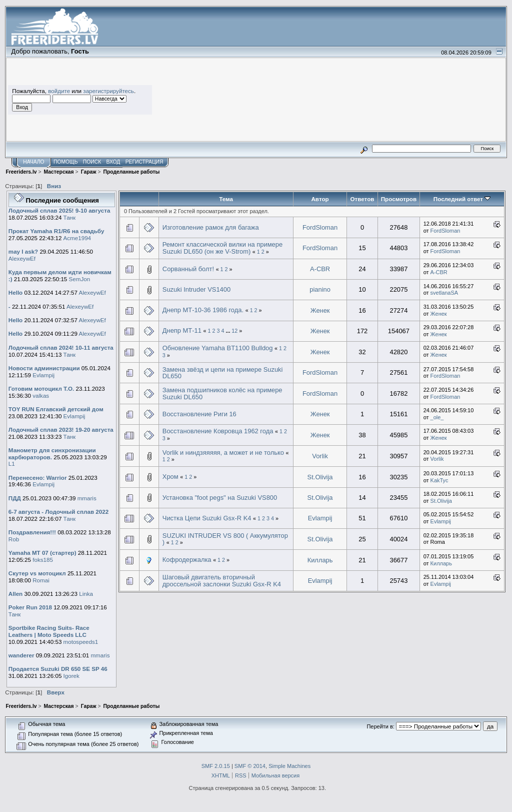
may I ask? (23, 251)
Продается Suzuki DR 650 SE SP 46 (58, 669)
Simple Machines (289, 766)
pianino (320, 289)
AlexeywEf (22, 258)
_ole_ (437, 417)
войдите (59, 91)
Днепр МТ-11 (182, 330)
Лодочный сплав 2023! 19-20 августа (61, 430)
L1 (12, 464)
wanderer (21, 655)
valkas (41, 395)
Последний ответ (462, 199)
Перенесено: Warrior (38, 478)
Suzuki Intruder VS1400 (196, 289)
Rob (14, 539)
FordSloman (320, 227)
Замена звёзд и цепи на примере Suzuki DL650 (223, 373)
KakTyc (439, 480)
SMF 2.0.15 (216, 766)
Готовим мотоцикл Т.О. (41, 388)
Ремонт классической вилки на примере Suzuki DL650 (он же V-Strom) (222, 248)
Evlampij (43, 375)
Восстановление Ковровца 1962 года (218, 431)
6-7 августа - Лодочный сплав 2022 (58, 512)
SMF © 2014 (250, 766)
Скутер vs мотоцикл (38, 573)
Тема (226, 199)
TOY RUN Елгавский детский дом (56, 409)
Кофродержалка (187, 560)
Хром (171, 477)
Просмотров (399, 199)
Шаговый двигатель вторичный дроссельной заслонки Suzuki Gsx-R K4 (222, 581)
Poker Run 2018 (30, 607)
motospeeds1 (81, 642)
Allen (15, 594)
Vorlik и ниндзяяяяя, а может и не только (224, 453)
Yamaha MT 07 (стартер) (42, 553)
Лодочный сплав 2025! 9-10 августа (59, 210)
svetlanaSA (444, 293)
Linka (86, 594)
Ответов (362, 199)
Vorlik (320, 456)
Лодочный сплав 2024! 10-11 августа (61, 347)
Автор (320, 199)
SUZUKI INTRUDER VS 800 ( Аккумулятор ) (225, 539)
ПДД (15, 498)
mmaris (87, 498)
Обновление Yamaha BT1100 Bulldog (218, 348)
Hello (15, 292)
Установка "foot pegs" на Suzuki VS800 (220, 498)
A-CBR (320, 269)
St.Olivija (320, 477)
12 (234, 331)
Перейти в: (380, 726)
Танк (70, 217)
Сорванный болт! (188, 269)
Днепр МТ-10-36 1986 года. (203, 310)
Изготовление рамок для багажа (211, 227)
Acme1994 (77, 238)
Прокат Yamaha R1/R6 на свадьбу (56, 231)
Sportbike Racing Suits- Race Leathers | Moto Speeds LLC (49, 631)
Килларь (320, 560)
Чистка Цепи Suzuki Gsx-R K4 (207, 518)
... (228, 331)
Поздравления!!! (32, 532)
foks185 (43, 560)
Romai (41, 580)
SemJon (80, 279)
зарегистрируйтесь (108, 91)
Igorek (71, 676)
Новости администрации (44, 368)
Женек (320, 310)
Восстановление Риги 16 (199, 414)
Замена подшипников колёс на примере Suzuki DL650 (222, 393)
